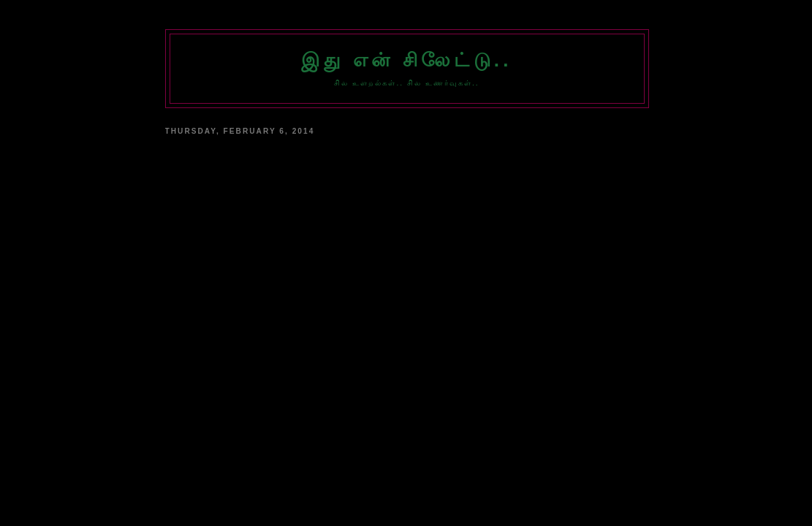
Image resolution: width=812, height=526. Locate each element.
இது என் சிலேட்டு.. (406, 60)
